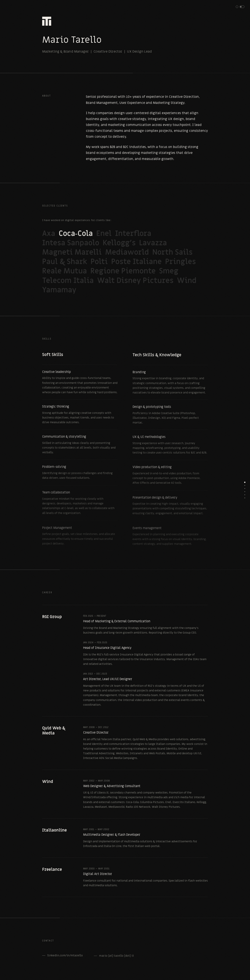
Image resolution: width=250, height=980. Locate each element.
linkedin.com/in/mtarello (65, 958)
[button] (240, 7)
